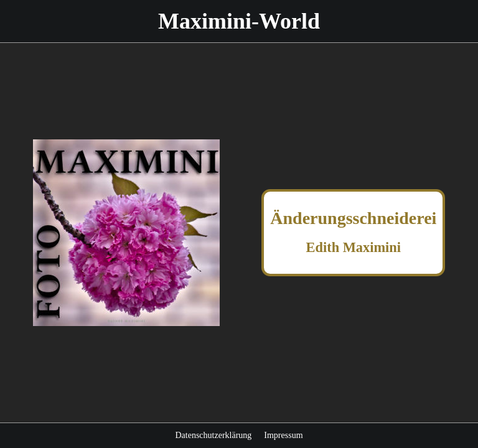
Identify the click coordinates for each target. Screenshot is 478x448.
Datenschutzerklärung (213, 435)
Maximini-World (239, 21)
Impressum (283, 435)
